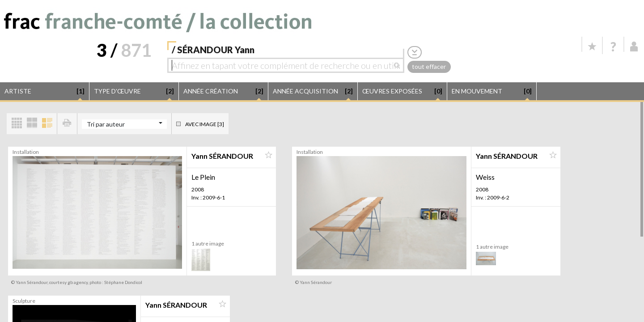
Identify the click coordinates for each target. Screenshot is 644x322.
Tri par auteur (106, 124)
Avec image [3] (205, 124)
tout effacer (429, 66)
